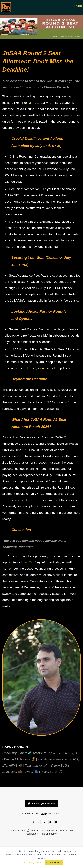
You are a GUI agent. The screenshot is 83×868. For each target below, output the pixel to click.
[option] (41, 27)
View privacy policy (31, 863)
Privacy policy (47, 831)
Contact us (32, 834)
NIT (31, 103)
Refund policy (49, 834)
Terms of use (66, 831)
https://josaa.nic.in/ (40, 368)
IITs (30, 562)
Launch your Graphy (42, 804)
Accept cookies (54, 863)
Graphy (44, 814)
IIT (22, 103)
